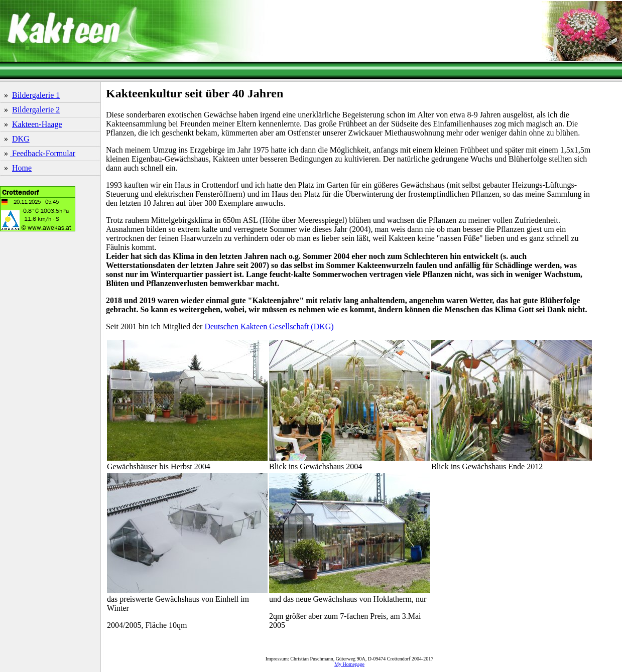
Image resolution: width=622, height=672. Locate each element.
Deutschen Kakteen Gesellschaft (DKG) (269, 326)
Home (22, 168)
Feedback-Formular (43, 153)
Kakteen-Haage (37, 124)
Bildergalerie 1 (36, 95)
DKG (21, 139)
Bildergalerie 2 (36, 110)
